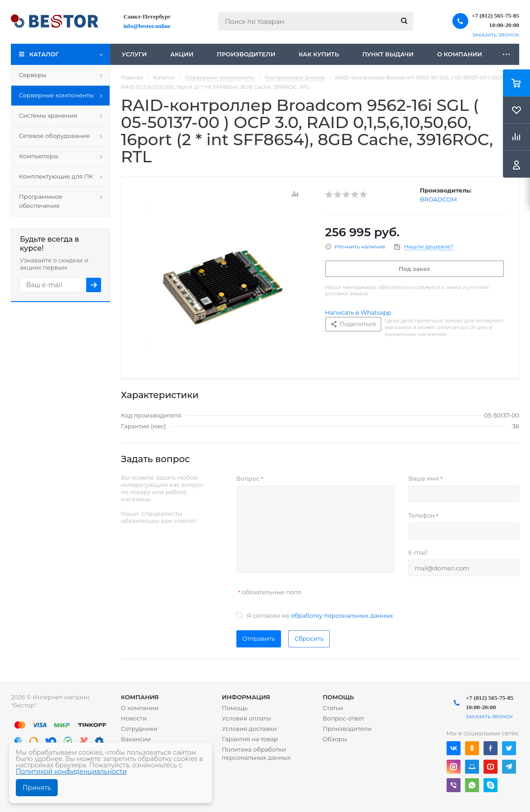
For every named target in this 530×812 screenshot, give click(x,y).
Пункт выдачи (388, 54)
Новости (134, 718)
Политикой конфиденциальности (71, 771)
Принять (37, 788)
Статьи (333, 708)
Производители (246, 54)
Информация (246, 697)
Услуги (134, 54)
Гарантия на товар (250, 739)
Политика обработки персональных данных (256, 753)
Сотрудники (139, 729)
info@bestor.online (147, 26)
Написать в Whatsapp (358, 312)
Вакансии (136, 739)
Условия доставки (249, 729)
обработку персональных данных (342, 615)
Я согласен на (320, 615)
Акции (182, 54)
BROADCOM (438, 199)
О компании (460, 54)
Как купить (319, 54)
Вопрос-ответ (343, 718)
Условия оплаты (247, 718)
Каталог (44, 54)
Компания (140, 697)
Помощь (338, 697)
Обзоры (335, 739)
